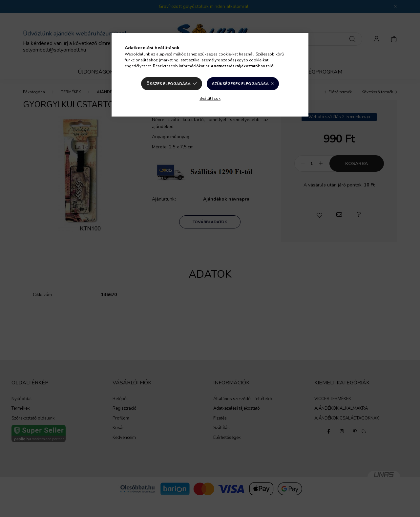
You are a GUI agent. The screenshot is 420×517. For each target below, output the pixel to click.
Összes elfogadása (168, 84)
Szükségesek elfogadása (240, 84)
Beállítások (210, 98)
